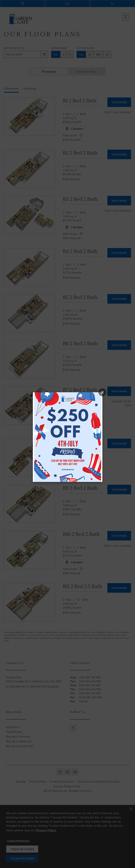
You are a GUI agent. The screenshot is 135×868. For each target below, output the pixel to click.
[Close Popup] (102, 392)
